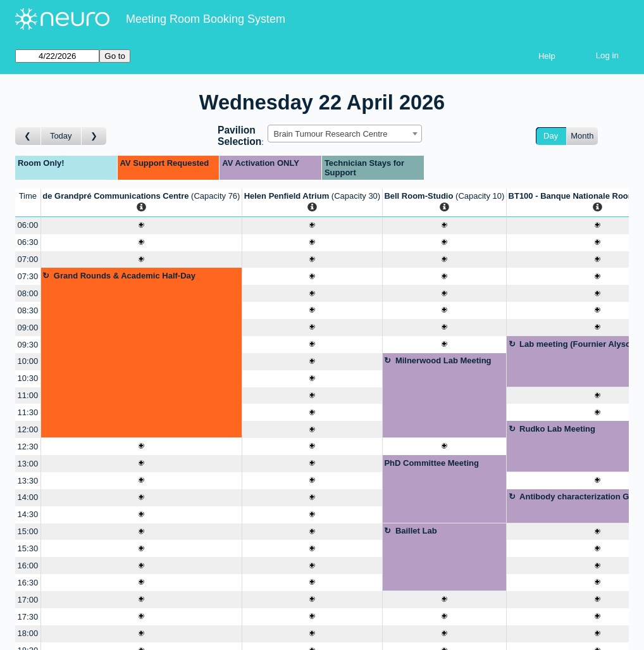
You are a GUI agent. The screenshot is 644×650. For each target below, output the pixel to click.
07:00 (28, 259)
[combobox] (345, 134)
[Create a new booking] (141, 226)
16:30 (28, 583)
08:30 (28, 310)
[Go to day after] (94, 136)
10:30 (28, 378)
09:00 (28, 328)
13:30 (28, 481)
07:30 (28, 276)
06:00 (28, 225)
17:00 (28, 600)
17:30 (28, 617)
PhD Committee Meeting (431, 463)
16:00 (28, 566)
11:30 (28, 412)
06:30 (28, 242)
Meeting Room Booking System (206, 19)
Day (551, 136)
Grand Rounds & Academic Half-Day (125, 276)
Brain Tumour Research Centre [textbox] (330, 134)
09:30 (28, 345)
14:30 (28, 514)
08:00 (28, 293)
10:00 (28, 361)
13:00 (28, 464)
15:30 (28, 548)
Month (582, 136)
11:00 (28, 395)
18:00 (28, 633)
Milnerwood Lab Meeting (443, 360)
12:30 (28, 447)
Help (547, 56)
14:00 (28, 497)
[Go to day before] (28, 136)
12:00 (28, 429)
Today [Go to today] (61, 136)
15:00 (28, 531)
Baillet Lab (416, 531)
